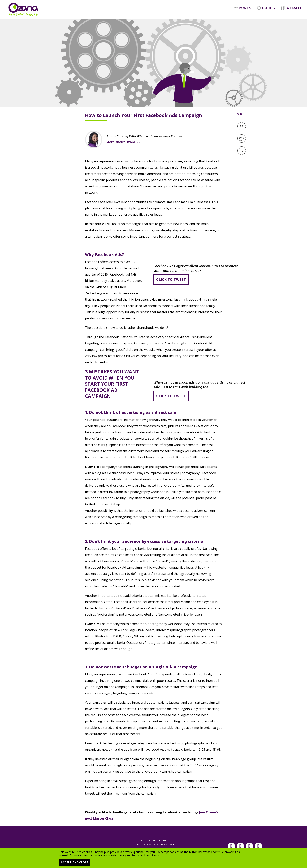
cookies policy (117, 855)
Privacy (153, 840)
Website (292, 8)
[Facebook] (242, 126)
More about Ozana (121, 142)
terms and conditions (146, 855)
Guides (266, 8)
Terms (143, 840)
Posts (242, 8)
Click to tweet (171, 279)
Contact (163, 840)
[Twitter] (242, 138)
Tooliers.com (168, 845)
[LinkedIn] (242, 151)
